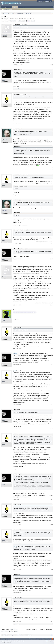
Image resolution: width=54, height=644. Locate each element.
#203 (52, 124)
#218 (52, 570)
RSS (52, 639)
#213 (52, 405)
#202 (52, 86)
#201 (52, 65)
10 (25, 21)
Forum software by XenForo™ (13, 641)
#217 (52, 525)
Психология (11, 19)
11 (27, 21)
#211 (52, 348)
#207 (52, 244)
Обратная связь (32, 639)
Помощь (38, 639)
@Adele (15, 371)
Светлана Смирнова (18, 89)
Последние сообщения (7, 9)
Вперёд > (33, 21)
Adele (3, 80)
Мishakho (4, 35)
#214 (52, 429)
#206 (52, 225)
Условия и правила (49, 641)
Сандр (4, 321)
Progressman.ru (7, 7)
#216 (52, 499)
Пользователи (22, 7)
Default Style (4, 639)
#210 (52, 319)
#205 (52, 195)
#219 (52, 593)
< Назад (12, 21)
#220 (52, 621)
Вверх (49, 639)
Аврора (27, 19)
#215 (52, 469)
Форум (15, 7)
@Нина (15, 353)
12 (29, 21)
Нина (3, 105)
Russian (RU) (10, 639)
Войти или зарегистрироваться (44, 1)
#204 (52, 170)
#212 (52, 365)
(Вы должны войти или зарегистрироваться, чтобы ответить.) (39, 629)
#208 (52, 259)
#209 (52, 305)
